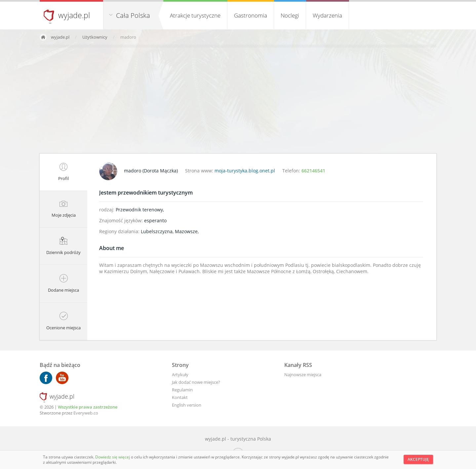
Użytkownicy (95, 37)
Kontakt (180, 397)
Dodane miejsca (63, 284)
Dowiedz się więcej (113, 457)
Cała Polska (133, 15)
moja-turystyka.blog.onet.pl (245, 171)
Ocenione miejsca (63, 321)
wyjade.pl (74, 15)
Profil (63, 172)
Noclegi (290, 15)
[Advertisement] (238, 100)
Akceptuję (418, 459)
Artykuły (180, 375)
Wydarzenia (327, 15)
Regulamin (182, 390)
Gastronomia (251, 15)
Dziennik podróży (63, 246)
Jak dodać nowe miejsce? (196, 382)
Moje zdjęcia (64, 209)
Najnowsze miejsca (303, 375)
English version (187, 405)
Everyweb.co (86, 413)
